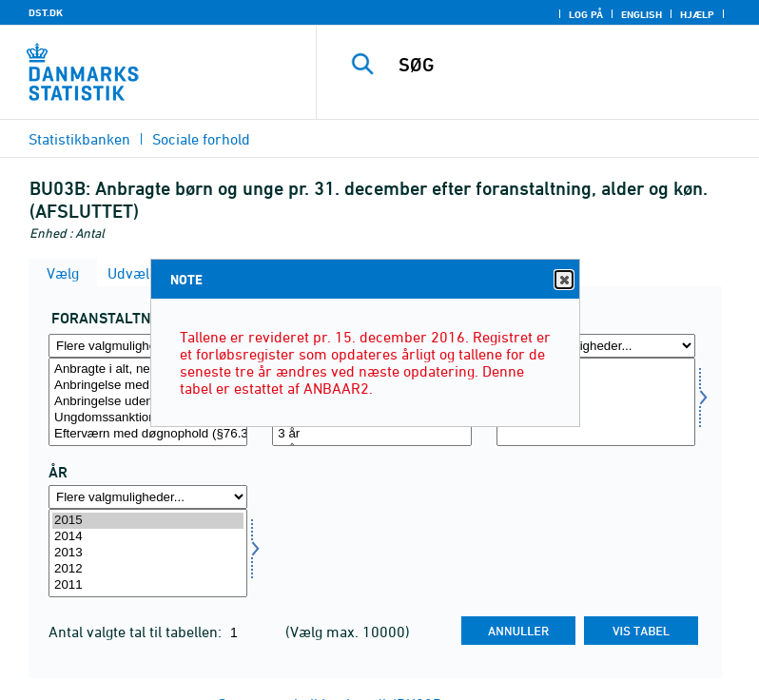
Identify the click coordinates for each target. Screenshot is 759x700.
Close (563, 280)
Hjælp (697, 14)
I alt (596, 369)
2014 (148, 537)
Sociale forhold (201, 139)
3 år (371, 434)
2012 (148, 569)
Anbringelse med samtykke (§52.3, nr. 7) (148, 386)
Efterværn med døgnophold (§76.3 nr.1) (148, 434)
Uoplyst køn (596, 418)
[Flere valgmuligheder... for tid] (148, 497)
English (642, 14)
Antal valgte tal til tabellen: (137, 632)
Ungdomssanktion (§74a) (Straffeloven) (148, 418)
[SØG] (566, 65)
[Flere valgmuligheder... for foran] (148, 346)
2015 (148, 521)
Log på (586, 14)
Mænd (596, 386)
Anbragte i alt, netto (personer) (148, 369)
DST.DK (46, 12)
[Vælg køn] (596, 402)
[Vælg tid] (148, 553)
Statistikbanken (79, 139)
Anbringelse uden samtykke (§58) (148, 402)
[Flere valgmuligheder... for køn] (596, 346)
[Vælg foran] (148, 402)
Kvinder (596, 402)
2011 (148, 585)
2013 (148, 553)
